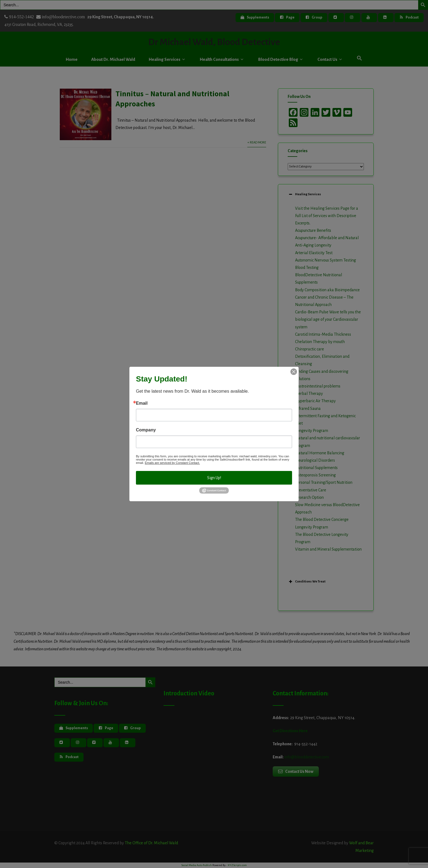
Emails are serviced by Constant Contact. (172, 463)
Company (146, 430)
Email (142, 403)
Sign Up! (214, 478)
